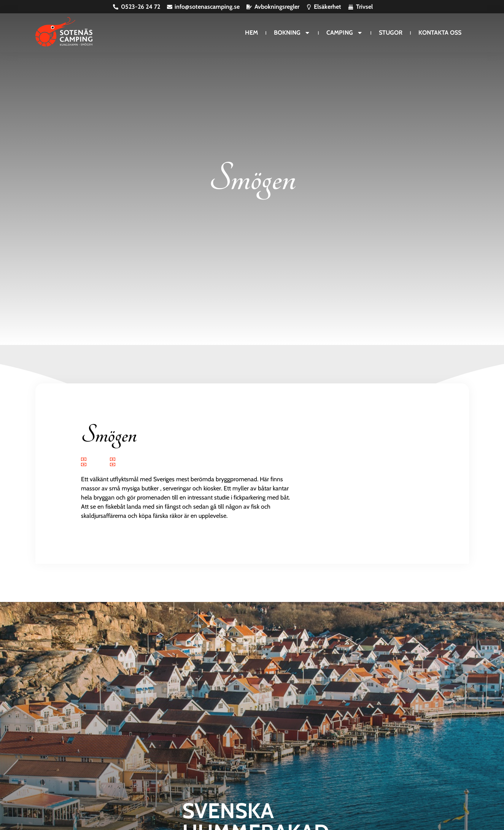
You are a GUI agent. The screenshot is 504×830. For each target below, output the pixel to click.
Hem (251, 33)
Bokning (292, 33)
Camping (345, 33)
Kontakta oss (440, 33)
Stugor (391, 33)
